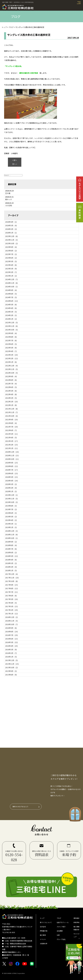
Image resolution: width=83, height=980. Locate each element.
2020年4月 (11, 481)
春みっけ (9, 199)
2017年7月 (11, 592)
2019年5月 (11, 517)
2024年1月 (11, 319)
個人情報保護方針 (77, 929)
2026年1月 (11, 233)
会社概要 (60, 932)
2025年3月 (11, 269)
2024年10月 (11, 287)
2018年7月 (11, 549)
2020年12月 (12, 452)
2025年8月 (11, 251)
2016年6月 (11, 639)
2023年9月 (11, 333)
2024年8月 (11, 294)
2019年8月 (11, 506)
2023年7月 (11, 340)
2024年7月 (11, 297)
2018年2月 (11, 567)
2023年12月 (11, 322)
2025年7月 (11, 254)
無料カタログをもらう (20, 807)
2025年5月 (11, 261)
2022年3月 (11, 398)
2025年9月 (11, 247)
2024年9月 (11, 290)
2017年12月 (11, 574)
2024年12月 (11, 279)
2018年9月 (11, 542)
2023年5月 (11, 348)
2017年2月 (11, 610)
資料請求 (77, 918)
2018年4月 (11, 560)
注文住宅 (43, 927)
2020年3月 (11, 484)
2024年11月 (11, 283)
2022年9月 (11, 376)
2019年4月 (11, 520)
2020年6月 (11, 473)
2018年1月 (11, 570)
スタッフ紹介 (61, 927)
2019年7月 (11, 509)
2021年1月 (11, 448)
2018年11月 (11, 534)
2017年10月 (11, 581)
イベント (43, 940)
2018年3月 (11, 563)
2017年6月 (11, 596)
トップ (42, 918)
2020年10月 (12, 459)
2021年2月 (11, 445)
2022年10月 (11, 373)
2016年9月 (11, 628)
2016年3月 (11, 649)
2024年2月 (11, 315)
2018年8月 (11, 545)
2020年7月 (11, 470)
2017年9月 (11, 585)
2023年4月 (11, 351)
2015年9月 (11, 671)
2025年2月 (11, 272)
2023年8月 (11, 337)
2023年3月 (11, 355)
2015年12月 (11, 660)
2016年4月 (11, 646)
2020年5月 (11, 477)
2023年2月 (11, 358)
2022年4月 (11, 394)
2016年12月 (11, 617)
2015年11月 (12, 664)
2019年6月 (11, 513)
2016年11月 (11, 621)
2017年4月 (11, 603)
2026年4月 (11, 222)
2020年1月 (11, 491)
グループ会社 (61, 940)
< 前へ (15, 160)
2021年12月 (11, 409)
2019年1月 (11, 527)
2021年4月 (11, 437)
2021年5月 (11, 434)
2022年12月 (11, 366)
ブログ (59, 918)
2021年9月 (11, 420)
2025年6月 (11, 258)
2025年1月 (11, 276)
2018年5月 (11, 556)
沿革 (58, 936)
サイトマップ (77, 936)
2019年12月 (11, 495)
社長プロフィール (63, 923)
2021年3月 (11, 441)
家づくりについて (46, 923)
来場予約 (77, 923)
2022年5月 (11, 391)
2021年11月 (11, 412)
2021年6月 (11, 430)
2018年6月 (11, 552)
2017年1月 (11, 614)
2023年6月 (11, 344)
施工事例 (43, 936)
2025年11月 (11, 240)
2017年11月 (12, 578)
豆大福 (8, 193)
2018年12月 (11, 531)
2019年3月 (11, 524)
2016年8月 (11, 632)
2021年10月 (11, 416)
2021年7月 (11, 427)
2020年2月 (11, 488)
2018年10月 (11, 538)
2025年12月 (11, 236)
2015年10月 (11, 667)
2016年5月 (11, 642)
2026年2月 (11, 229)
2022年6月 (11, 387)
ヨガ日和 (9, 205)
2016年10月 (11, 624)
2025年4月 (11, 265)
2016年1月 (11, 657)
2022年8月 (11, 380)
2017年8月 (11, 588)
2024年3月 (11, 312)
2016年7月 (11, 635)
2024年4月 (11, 308)
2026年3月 (11, 225)
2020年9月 (11, 463)
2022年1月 (11, 405)
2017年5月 (11, 599)
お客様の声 (44, 945)
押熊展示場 (44, 932)
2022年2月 (11, 402)
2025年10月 (11, 243)
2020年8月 (11, 466)
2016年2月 (11, 653)
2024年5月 (11, 305)
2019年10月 (11, 502)
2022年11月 (11, 369)
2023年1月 (11, 362)
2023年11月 (11, 326)
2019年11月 (11, 499)
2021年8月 (11, 423)
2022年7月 (11, 384)
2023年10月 (11, 330)
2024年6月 (11, 301)
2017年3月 (11, 606)
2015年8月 (11, 675)
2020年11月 (12, 455)
